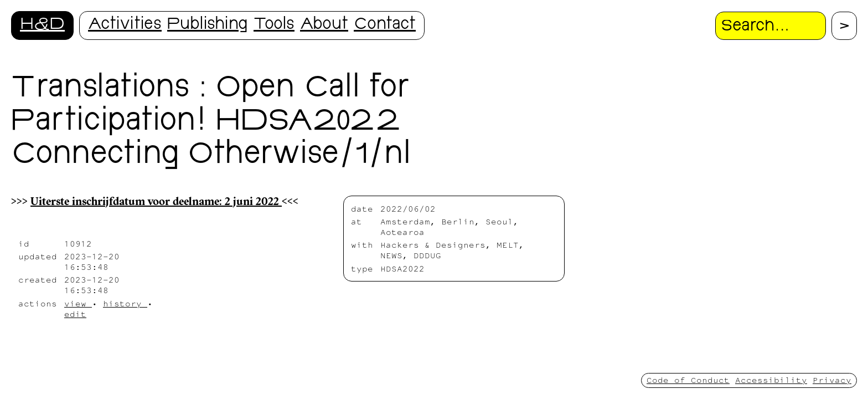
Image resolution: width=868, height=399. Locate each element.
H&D (42, 25)
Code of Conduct (688, 380)
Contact (385, 25)
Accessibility (771, 380)
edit (75, 314)
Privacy (832, 380)
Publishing (208, 25)
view (78, 303)
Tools (274, 25)
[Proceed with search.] (844, 26)
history (125, 303)
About (324, 25)
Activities (125, 25)
